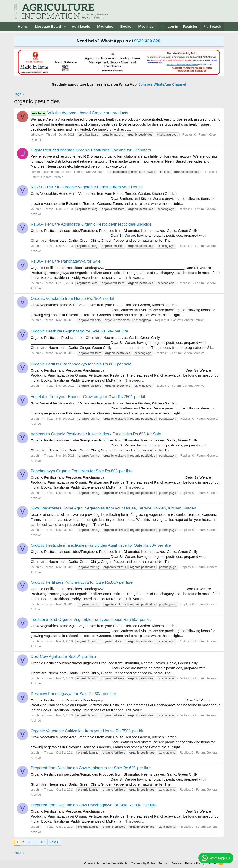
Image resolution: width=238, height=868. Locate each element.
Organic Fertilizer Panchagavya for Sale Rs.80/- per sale (81, 364)
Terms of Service (170, 863)
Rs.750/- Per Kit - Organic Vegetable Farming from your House (87, 187)
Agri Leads (81, 26)
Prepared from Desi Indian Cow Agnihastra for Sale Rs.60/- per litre (91, 768)
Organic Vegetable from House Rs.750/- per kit (72, 298)
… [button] (35, 842)
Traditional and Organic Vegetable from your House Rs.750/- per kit (91, 620)
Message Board (48, 26)
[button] (65, 26)
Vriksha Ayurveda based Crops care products (79, 113)
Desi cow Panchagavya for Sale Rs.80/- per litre (73, 694)
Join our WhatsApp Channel (162, 84)
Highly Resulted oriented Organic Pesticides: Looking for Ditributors (91, 150)
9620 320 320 (147, 41)
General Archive (52, 177)
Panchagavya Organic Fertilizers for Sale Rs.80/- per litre (82, 471)
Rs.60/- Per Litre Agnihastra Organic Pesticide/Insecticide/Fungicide (91, 224)
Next (53, 842)
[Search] (213, 26)
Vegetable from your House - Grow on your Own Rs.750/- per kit (88, 397)
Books (126, 26)
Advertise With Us (115, 863)
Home (23, 26)
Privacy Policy (195, 863)
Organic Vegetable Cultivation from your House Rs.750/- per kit (87, 731)
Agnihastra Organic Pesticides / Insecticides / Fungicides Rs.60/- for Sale (96, 434)
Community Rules (143, 863)
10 (42, 842)
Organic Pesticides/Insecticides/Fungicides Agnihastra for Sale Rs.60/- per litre (101, 545)
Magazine (105, 26)
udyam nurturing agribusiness (51, 172)
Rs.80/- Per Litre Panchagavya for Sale (66, 261)
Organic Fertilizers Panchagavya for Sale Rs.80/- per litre (82, 582)
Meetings (146, 26)
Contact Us (92, 863)
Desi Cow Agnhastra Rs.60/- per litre (63, 657)
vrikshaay (37, 134)
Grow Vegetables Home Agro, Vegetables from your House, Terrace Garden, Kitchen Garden (113, 508)
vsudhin (36, 209)
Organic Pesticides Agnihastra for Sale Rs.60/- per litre (79, 331)
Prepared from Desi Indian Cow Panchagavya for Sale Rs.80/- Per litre (94, 805)
